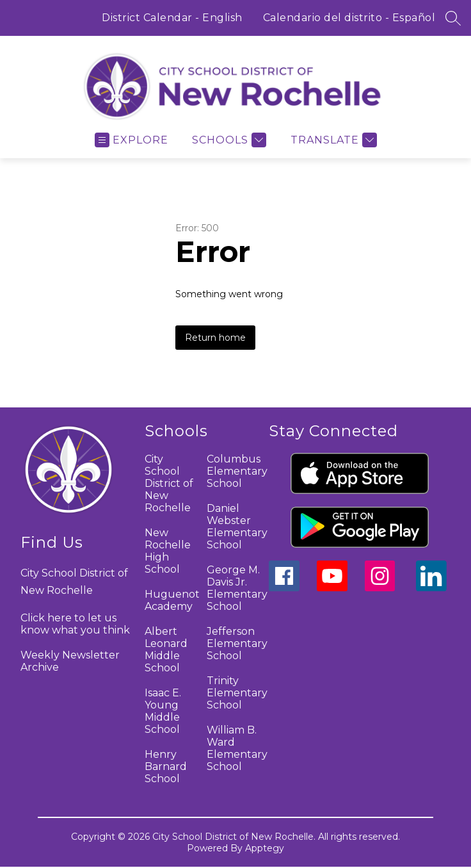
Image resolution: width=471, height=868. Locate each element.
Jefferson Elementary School (237, 643)
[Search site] (453, 18)
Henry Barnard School (166, 766)
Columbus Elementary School (237, 471)
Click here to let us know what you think (75, 624)
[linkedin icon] (431, 588)
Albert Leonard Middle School (166, 650)
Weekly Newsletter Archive (70, 661)
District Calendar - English (172, 18)
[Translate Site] (332, 140)
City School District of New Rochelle (169, 483)
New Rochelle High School (168, 551)
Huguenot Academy (172, 600)
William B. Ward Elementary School (237, 748)
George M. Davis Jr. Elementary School (237, 588)
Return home (215, 338)
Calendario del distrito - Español (349, 18)
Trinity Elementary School (237, 693)
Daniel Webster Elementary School (237, 527)
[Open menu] (132, 140)
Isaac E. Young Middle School (163, 711)
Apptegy (265, 848)
